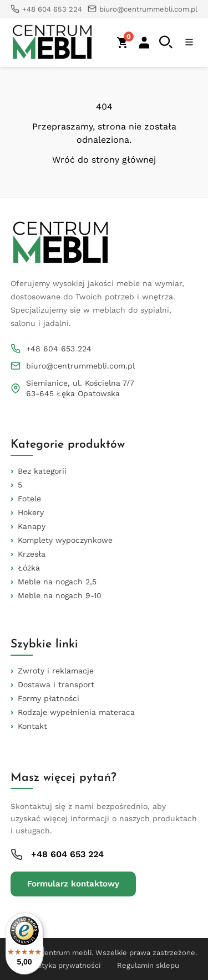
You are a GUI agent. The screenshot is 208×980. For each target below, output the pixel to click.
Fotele (29, 499)
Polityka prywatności (65, 965)
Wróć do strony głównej (104, 160)
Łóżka (29, 568)
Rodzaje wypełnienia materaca (76, 712)
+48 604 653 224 (59, 349)
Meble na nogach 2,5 (57, 582)
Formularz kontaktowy (73, 884)
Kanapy (32, 526)
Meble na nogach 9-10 (60, 595)
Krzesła (32, 554)
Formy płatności (49, 698)
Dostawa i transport (56, 685)
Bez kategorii (42, 471)
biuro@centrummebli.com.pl (80, 366)
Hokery (31, 512)
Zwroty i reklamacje (56, 671)
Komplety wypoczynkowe (65, 540)
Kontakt (32, 726)
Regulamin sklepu (148, 965)
